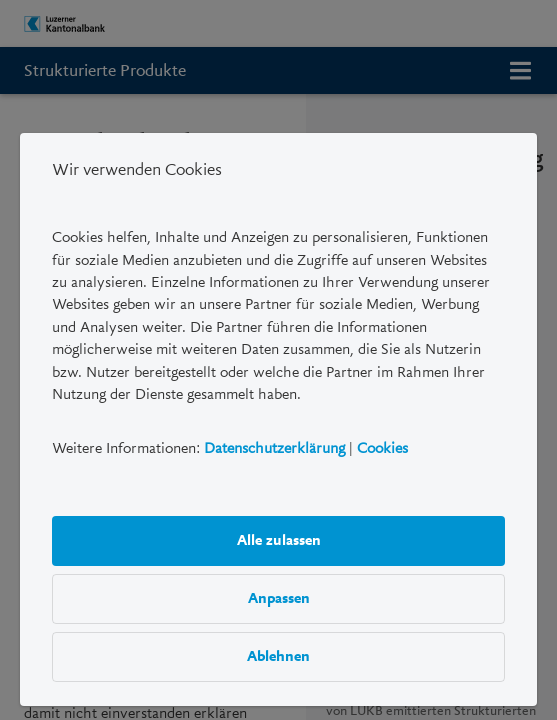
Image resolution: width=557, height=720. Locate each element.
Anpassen (278, 598)
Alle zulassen (278, 540)
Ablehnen (278, 656)
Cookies (382, 448)
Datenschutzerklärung (274, 448)
